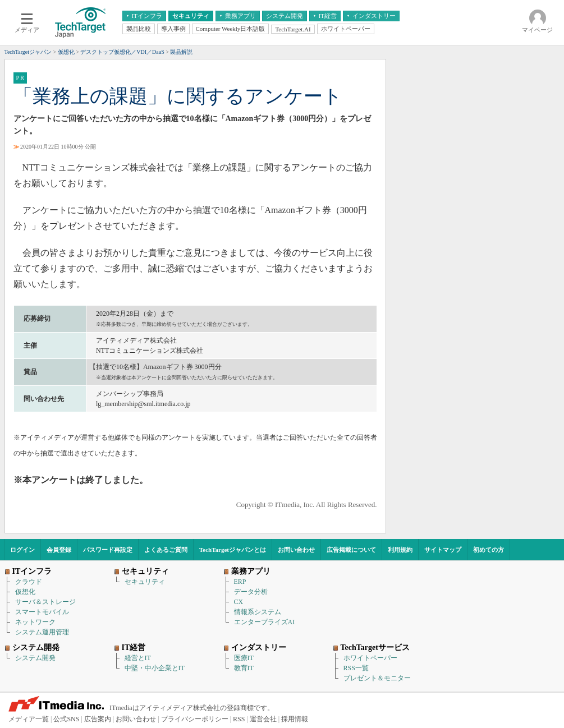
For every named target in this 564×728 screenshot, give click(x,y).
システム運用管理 (42, 632)
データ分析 (251, 592)
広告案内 (98, 719)
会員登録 (59, 550)
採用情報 (295, 719)
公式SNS (66, 719)
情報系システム (258, 612)
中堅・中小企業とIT (155, 668)
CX (239, 602)
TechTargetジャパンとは (233, 550)
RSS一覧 (356, 668)
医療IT (244, 658)
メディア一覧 (29, 719)
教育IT (244, 668)
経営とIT (138, 658)
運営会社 (263, 719)
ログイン (22, 550)
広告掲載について (351, 550)
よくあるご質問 (166, 550)
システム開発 (35, 658)
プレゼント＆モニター (377, 678)
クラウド (29, 582)
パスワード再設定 (108, 550)
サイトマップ (443, 550)
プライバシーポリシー (195, 719)
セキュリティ (145, 582)
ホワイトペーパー (370, 658)
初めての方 (489, 550)
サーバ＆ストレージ (45, 602)
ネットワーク (35, 622)
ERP (240, 582)
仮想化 (25, 592)
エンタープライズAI (265, 622)
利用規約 (400, 550)
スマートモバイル (42, 612)
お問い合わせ (296, 550)
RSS (239, 719)
